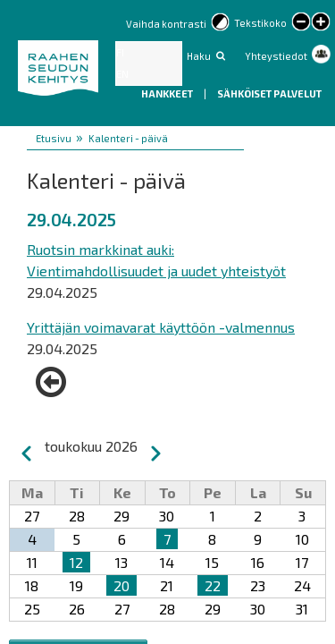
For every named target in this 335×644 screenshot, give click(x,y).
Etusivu (54, 138)
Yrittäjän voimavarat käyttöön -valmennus (161, 327)
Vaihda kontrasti (166, 24)
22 (213, 585)
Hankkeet (168, 93)
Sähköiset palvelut (269, 93)
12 (76, 562)
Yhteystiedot (276, 56)
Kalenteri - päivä (128, 138)
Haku (199, 56)
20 (121, 585)
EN (122, 74)
